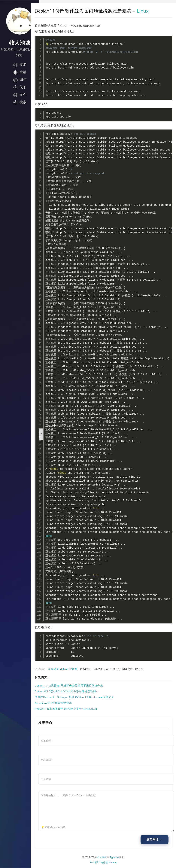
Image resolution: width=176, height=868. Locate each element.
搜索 (20, 102)
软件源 (82, 669)
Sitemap (117, 862)
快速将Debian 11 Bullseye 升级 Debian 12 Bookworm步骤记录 (83, 697)
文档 (20, 95)
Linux (151, 11)
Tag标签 (108, 862)
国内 (59, 669)
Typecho (119, 857)
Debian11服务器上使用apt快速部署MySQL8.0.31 (75, 709)
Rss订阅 (98, 862)
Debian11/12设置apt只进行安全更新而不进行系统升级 (77, 686)
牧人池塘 (106, 857)
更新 (65, 669)
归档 (20, 80)
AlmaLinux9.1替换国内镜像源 (62, 703)
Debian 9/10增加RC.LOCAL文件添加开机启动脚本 (75, 691)
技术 (20, 65)
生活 (20, 72)
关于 (20, 87)
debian (73, 669)
